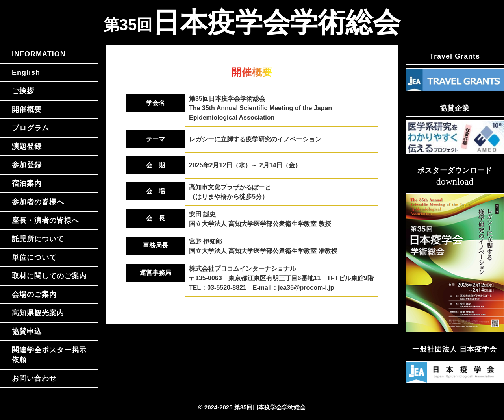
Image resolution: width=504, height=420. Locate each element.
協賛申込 (27, 331)
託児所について (38, 239)
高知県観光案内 (38, 313)
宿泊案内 (27, 183)
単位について (34, 257)
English (26, 72)
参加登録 (27, 165)
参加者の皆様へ (38, 202)
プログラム (31, 128)
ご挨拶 (23, 91)
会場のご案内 (34, 294)
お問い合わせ (34, 378)
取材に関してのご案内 (49, 276)
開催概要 (27, 109)
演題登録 (27, 146)
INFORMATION (39, 54)
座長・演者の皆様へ (45, 220)
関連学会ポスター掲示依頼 (49, 355)
